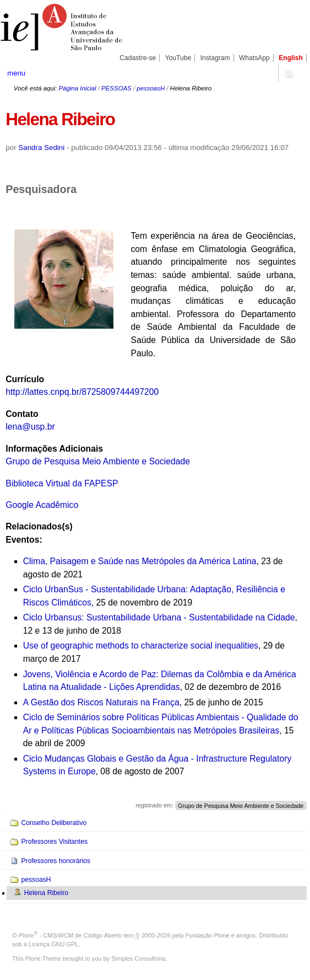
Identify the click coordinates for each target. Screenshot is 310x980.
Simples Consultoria (138, 958)
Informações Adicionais (54, 449)
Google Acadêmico (42, 505)
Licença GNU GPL (53, 944)
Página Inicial (77, 88)
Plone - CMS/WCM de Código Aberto (70, 935)
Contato (22, 414)
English (291, 58)
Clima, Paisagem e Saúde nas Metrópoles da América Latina (140, 561)
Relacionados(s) (39, 526)
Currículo (25, 379)
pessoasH (151, 88)
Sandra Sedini (41, 148)
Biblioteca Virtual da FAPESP (62, 483)
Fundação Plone (208, 935)
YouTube (178, 58)
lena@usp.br (30, 427)
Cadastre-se (138, 58)
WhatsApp (254, 58)
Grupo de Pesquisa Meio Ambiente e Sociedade (98, 461)
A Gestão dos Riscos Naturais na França (101, 702)
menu (16, 73)
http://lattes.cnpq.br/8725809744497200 (82, 392)
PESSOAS (116, 88)
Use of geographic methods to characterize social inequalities (141, 646)
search (288, 73)
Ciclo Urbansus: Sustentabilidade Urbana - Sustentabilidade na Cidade (159, 617)
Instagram (215, 58)
